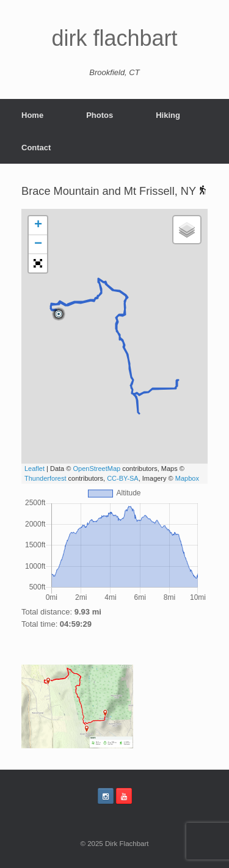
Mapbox (187, 478)
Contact (36, 148)
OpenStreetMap (96, 469)
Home (32, 115)
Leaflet (35, 469)
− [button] (38, 244)
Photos (100, 115)
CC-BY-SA (123, 478)
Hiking (168, 115)
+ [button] (38, 225)
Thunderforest (45, 478)
